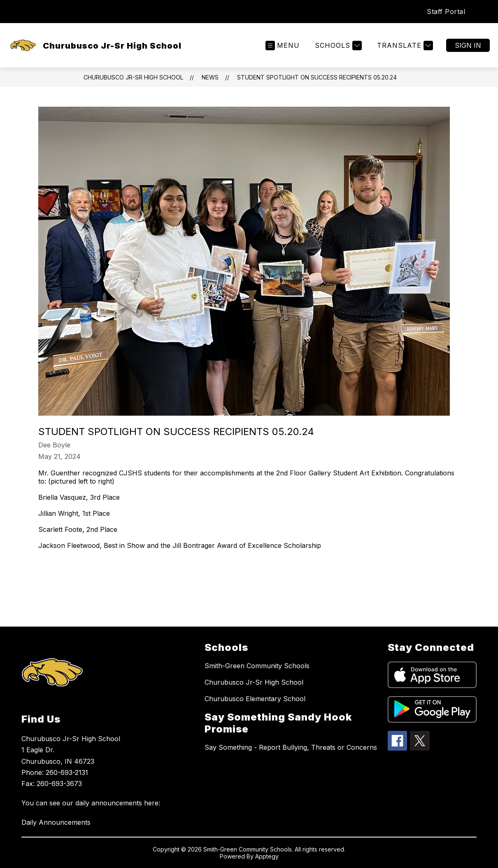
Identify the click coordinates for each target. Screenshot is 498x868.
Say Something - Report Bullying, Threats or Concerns (291, 747)
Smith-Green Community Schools (257, 666)
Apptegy (267, 856)
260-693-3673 (59, 784)
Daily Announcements (56, 822)
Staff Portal (446, 12)
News (210, 77)
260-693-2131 (67, 772)
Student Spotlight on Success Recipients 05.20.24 (317, 77)
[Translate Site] (404, 46)
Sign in (468, 45)
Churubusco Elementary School (255, 699)
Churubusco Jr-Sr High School (133, 77)
